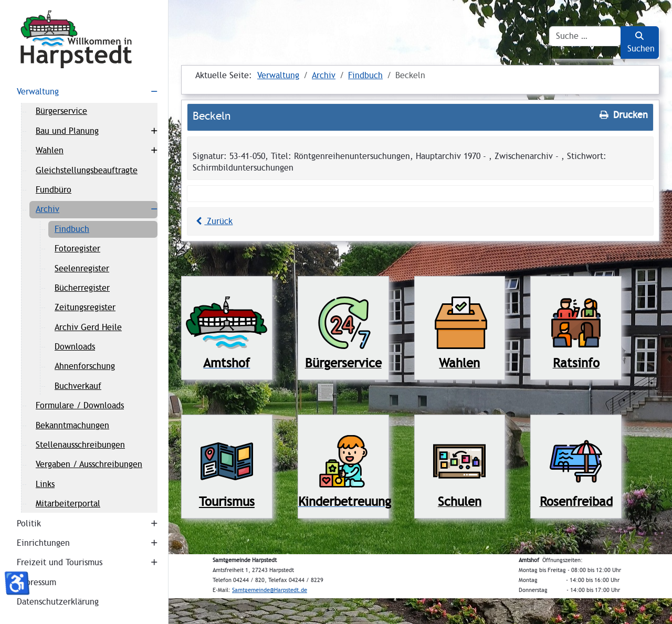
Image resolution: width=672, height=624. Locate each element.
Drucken (623, 115)
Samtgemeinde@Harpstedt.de (270, 590)
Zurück (213, 221)
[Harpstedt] (84, 39)
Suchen (641, 43)
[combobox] (585, 36)
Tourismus (227, 501)
